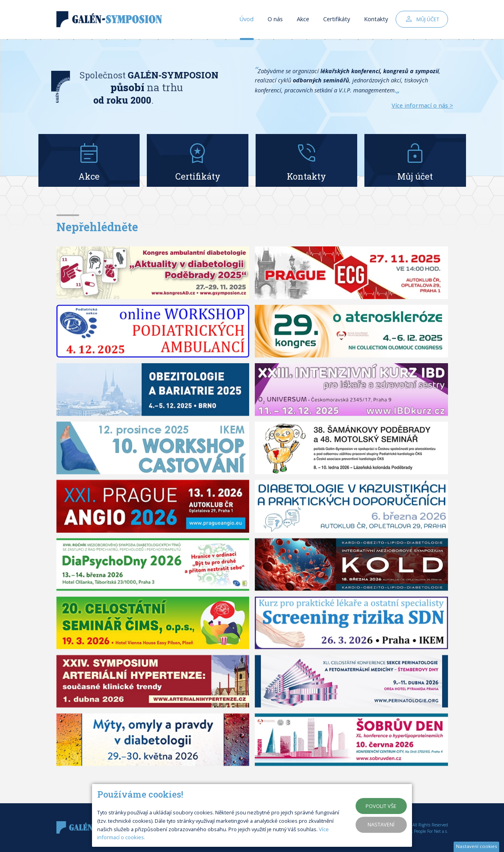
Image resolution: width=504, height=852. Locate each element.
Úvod (247, 20)
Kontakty (376, 20)
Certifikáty (337, 20)
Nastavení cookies (477, 846)
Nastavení (381, 824)
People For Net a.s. (431, 831)
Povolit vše (381, 806)
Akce (303, 20)
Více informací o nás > (422, 105)
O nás (275, 20)
